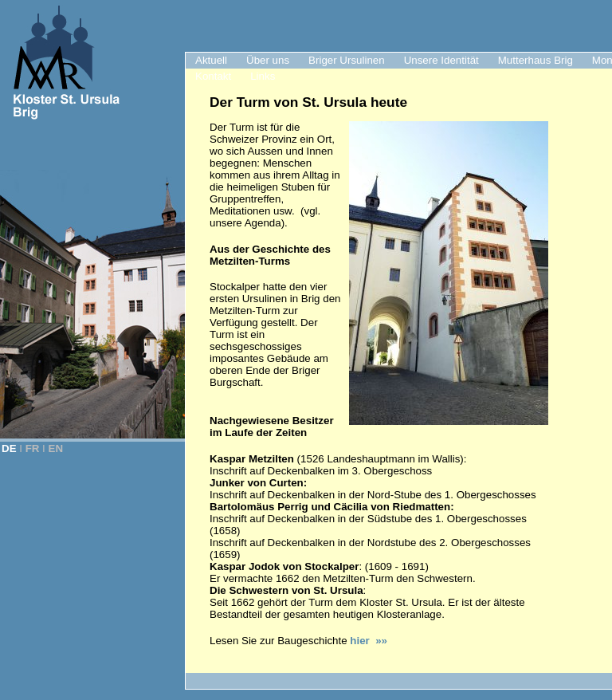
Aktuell (211, 60)
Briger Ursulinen (347, 60)
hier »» (369, 641)
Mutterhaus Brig (535, 60)
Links (263, 76)
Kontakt (213, 76)
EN (56, 448)
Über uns (268, 60)
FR (33, 448)
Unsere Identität (441, 60)
